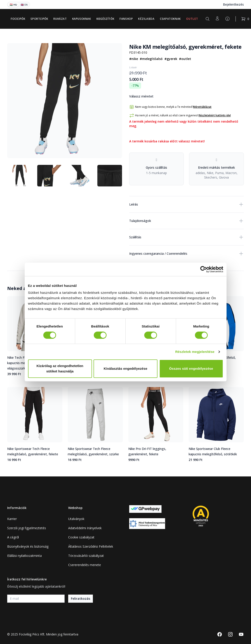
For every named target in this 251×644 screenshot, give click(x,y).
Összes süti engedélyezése (191, 368)
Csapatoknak (170, 19)
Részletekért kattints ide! (215, 115)
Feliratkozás (81, 599)
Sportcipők (39, 19)
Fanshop (126, 19)
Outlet (192, 19)
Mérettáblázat (202, 107)
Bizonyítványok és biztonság (28, 546)
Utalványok (76, 519)
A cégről (13, 537)
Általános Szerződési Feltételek (91, 546)
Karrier (12, 519)
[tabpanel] (65, 101)
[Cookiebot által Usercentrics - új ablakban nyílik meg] (204, 269)
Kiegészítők (105, 19)
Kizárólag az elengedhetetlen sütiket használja (60, 368)
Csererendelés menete (85, 565)
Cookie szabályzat (81, 537)
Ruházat (60, 19)
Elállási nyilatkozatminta (24, 556)
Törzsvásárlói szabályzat (86, 556)
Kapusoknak (82, 19)
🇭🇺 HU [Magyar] (13, 5)
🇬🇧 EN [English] (24, 5)
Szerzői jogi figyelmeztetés (27, 528)
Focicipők (18, 19)
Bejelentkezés (233, 4)
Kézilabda (146, 19)
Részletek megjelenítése (195, 352)
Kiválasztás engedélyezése (125, 368)
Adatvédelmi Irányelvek (85, 528)
